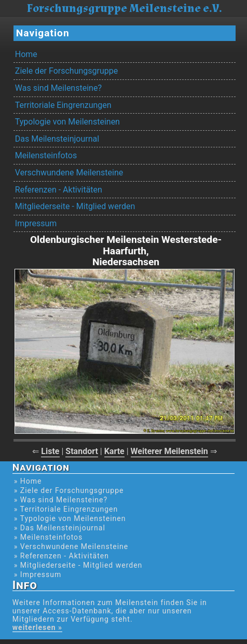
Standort (82, 451)
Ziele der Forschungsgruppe (66, 71)
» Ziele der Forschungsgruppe (69, 490)
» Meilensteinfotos (49, 537)
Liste (50, 451)
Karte (114, 451)
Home (26, 54)
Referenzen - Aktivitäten (59, 190)
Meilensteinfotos (46, 155)
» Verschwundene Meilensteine (71, 546)
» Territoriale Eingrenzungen (66, 509)
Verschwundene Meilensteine (69, 173)
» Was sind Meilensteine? (61, 500)
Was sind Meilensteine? (58, 88)
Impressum (36, 223)
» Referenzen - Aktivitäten (61, 556)
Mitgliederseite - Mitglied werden (75, 206)
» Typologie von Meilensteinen (70, 518)
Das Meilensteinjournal (57, 139)
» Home (28, 481)
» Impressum (38, 574)
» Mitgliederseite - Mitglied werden (78, 565)
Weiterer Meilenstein (169, 451)
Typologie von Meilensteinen (67, 122)
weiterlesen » (37, 627)
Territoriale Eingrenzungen (63, 105)
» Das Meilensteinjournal (60, 528)
